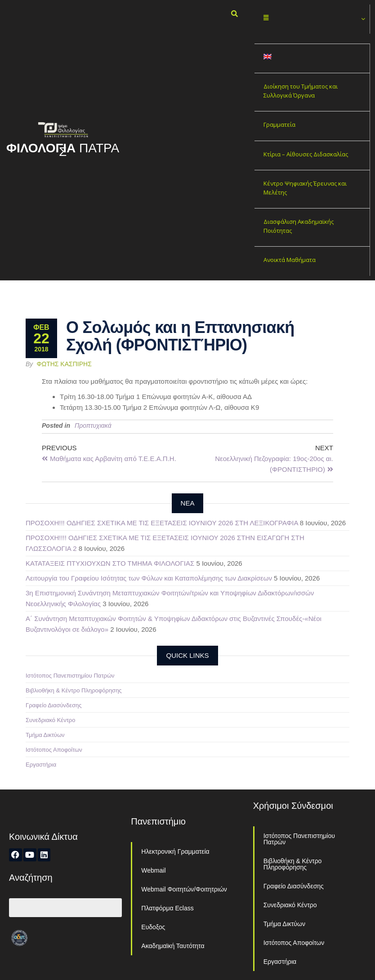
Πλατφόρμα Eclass (167, 908)
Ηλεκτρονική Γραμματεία (175, 851)
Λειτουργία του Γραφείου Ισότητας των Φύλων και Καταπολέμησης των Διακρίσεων (149, 578)
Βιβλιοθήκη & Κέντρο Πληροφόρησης (74, 690)
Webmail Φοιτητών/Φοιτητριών (184, 889)
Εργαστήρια (41, 765)
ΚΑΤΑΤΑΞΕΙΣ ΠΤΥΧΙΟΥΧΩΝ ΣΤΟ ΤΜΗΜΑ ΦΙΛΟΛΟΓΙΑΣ (110, 563)
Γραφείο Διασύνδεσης (54, 705)
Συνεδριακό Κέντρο (50, 720)
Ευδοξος (153, 927)
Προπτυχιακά (93, 426)
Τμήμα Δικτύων (45, 735)
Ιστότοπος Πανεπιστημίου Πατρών (70, 676)
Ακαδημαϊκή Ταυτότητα (173, 946)
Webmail (153, 870)
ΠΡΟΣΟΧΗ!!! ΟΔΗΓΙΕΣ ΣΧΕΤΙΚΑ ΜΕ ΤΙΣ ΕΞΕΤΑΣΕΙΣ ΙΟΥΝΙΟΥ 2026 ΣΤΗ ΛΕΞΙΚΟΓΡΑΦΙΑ (162, 523)
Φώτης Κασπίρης (64, 364)
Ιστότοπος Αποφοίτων (54, 750)
